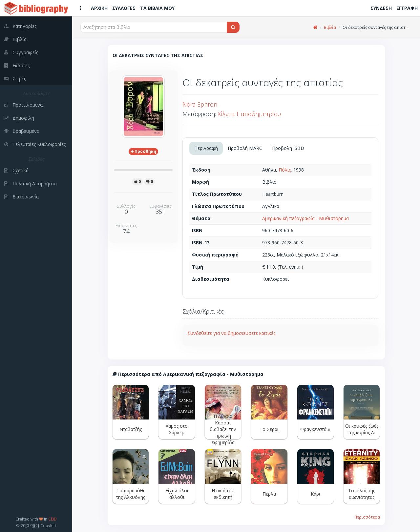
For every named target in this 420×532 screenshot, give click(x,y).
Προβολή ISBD (288, 148)
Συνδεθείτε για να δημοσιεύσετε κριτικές (231, 333)
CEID (52, 519)
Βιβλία (330, 27)
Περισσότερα (367, 517)
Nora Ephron (200, 104)
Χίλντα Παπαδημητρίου (249, 114)
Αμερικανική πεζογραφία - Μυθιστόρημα (305, 218)
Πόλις (285, 170)
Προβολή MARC (245, 148)
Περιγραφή (206, 148)
